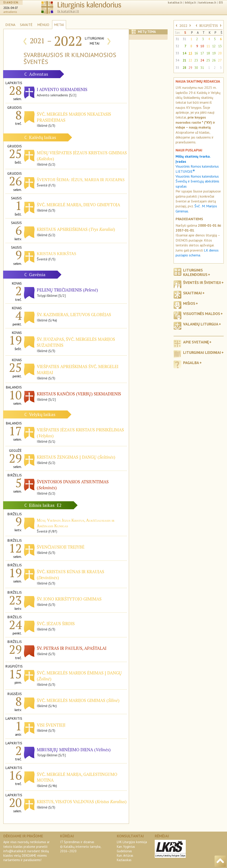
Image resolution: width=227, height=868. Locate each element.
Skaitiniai (193, 293)
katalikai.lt (175, 3)
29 (190, 68)
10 (202, 46)
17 (202, 53)
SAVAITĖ (26, 25)
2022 (183, 26)
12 (214, 46)
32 (177, 46)
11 (208, 46)
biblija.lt (190, 3)
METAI (59, 25)
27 (220, 60)
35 (177, 68)
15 (190, 53)
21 (184, 60)
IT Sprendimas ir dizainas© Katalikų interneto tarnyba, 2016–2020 (80, 846)
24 (202, 60)
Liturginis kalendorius (195, 272)
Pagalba (191, 363)
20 (220, 53)
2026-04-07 (11, 8)
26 (214, 60)
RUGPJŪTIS (209, 26)
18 (208, 53)
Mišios (189, 303)
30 (196, 68)
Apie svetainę (196, 342)
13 (220, 46)
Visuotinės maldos (202, 314)
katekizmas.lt (207, 3)
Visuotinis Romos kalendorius (197, 176)
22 (190, 60)
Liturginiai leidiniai (202, 352)
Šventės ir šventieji (202, 282)
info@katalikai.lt (15, 851)
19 (214, 53)
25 (208, 60)
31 (177, 39)
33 (177, 53)
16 (196, 53)
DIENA (10, 25)
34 (177, 60)
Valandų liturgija (201, 324)
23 (196, 60)
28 (184, 68)
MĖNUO (43, 25)
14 (184, 53)
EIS (221, 3)
